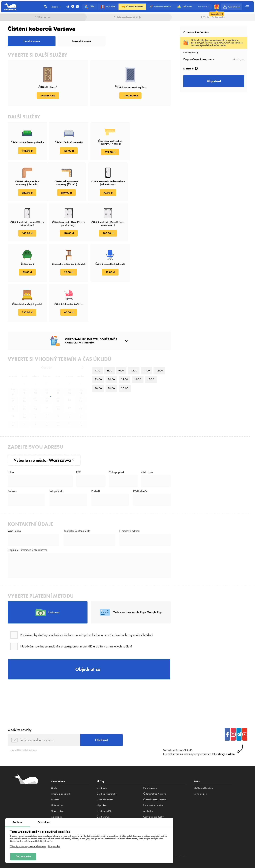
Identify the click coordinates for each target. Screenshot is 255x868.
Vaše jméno (14, 492)
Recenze (55, 760)
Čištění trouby (150, 783)
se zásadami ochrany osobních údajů (129, 596)
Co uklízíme (57, 778)
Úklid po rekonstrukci (107, 755)
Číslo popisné (116, 433)
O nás (54, 749)
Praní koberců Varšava (108, 789)
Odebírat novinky (20, 691)
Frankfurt (220, 831)
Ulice (11, 433)
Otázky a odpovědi (61, 755)
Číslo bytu (147, 433)
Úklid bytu (102, 749)
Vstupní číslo (56, 452)
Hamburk (201, 831)
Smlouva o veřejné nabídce (82, 596)
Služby (101, 742)
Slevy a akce (57, 772)
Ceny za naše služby (153, 778)
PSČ (79, 433)
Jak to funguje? (238, 59)
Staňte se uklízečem (203, 749)
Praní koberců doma (107, 812)
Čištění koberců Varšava (108, 807)
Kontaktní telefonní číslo (77, 492)
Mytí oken (102, 766)
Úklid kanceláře (104, 772)
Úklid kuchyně (104, 778)
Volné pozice (57, 783)
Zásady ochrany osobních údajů (28, 846)
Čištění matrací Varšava (155, 755)
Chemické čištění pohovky (156, 789)
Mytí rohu (148, 772)
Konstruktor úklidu (105, 783)
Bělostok (185, 831)
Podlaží (96, 452)
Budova (12, 452)
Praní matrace (150, 749)
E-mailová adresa (129, 492)
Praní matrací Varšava (154, 766)
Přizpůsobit (54, 846)
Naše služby (57, 766)
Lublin (177, 831)
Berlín (193, 831)
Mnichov (211, 831)
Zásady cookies (229, 844)
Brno (235, 831)
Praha (228, 831)
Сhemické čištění (105, 760)
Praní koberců (103, 801)
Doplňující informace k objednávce (28, 511)
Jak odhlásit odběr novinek (24, 711)
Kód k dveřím (141, 452)
